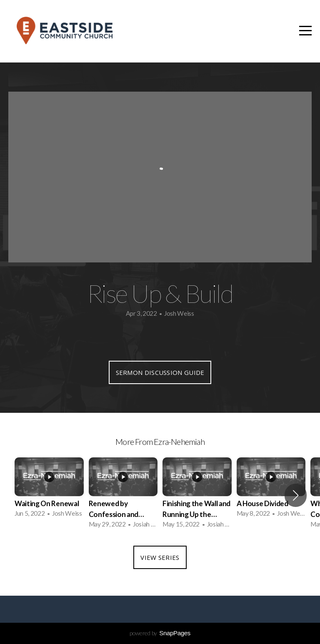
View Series (160, 557)
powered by (160, 633)
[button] (296, 495)
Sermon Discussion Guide (160, 372)
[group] (49, 490)
